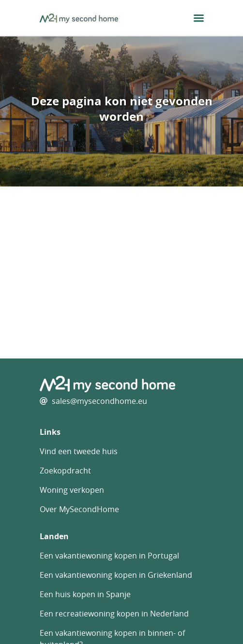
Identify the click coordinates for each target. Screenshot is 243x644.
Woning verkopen (72, 490)
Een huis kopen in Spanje (85, 594)
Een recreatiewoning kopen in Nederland (114, 614)
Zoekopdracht (65, 471)
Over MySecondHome (79, 509)
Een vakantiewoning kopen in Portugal (109, 556)
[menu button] (199, 18)
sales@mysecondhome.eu (99, 401)
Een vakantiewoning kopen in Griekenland (116, 575)
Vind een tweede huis (79, 451)
